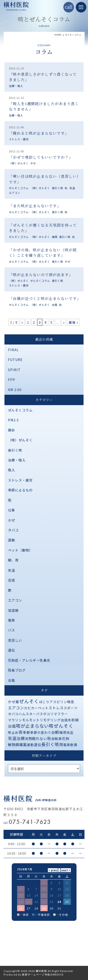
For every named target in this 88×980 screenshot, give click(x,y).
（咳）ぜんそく (19, 163)
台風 (55, 305)
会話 (11, 580)
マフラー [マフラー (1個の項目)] (61, 714)
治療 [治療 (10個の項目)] (21, 738)
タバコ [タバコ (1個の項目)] (13, 714)
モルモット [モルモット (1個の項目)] (31, 720)
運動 (11, 540)
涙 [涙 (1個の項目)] (27, 739)
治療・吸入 (16, 86)
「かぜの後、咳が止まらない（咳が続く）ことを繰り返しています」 (43, 253)
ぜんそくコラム (19, 188)
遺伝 (11, 650)
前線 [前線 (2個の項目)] (75, 720)
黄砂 (11, 430)
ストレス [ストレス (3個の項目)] (56, 708)
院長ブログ (17, 670)
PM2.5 (13, 420)
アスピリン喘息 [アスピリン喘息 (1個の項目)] (62, 702)
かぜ (33, 163)
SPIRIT (14, 370)
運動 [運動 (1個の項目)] (30, 745)
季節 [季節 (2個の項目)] (27, 732)
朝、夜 (13, 560)
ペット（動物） (20, 550)
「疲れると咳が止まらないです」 (39, 133)
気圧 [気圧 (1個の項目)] (70, 732)
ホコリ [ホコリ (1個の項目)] (48, 714)
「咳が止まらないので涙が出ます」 (41, 275)
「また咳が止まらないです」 (35, 206)
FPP (12, 380)
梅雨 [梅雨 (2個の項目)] (63, 732)
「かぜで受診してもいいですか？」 (41, 157)
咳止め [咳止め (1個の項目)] (13, 732)
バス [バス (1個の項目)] (40, 714)
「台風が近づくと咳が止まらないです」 (45, 298)
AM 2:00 (15, 389)
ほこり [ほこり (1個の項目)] (44, 702)
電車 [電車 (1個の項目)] (67, 745)
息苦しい (15, 640)
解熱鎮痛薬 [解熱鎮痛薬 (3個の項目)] (17, 744)
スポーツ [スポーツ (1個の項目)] (71, 708)
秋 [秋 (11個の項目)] (49, 738)
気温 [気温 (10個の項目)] (12, 738)
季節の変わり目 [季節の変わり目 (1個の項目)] (43, 732)
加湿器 (13, 610)
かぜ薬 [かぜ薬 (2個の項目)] (14, 702)
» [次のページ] (64, 322)
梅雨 (55, 237)
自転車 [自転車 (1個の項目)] (57, 739)
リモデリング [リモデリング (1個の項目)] (50, 720)
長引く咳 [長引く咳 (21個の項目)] (50, 744)
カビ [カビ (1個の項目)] (27, 708)
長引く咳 (57, 188)
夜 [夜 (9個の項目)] (21, 732)
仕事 (11, 510)
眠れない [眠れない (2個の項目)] (40, 738)
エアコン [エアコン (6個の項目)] (16, 708)
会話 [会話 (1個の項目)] (64, 720)
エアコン (15, 193)
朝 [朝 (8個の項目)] (57, 732)
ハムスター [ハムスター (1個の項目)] (27, 714)
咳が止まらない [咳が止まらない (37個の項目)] (32, 726)
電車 (11, 620)
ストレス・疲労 (19, 139)
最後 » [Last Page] (73, 322)
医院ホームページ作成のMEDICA (43, 974)
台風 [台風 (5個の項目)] (12, 726)
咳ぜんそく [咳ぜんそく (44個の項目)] (61, 726)
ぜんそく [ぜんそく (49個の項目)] (29, 701)
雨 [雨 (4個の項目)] (61, 745)
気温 (72, 188)
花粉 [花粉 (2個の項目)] (66, 738)
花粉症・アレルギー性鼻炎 (29, 660)
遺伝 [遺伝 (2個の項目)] (38, 745)
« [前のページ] (22, 322)
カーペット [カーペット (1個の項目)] (40, 708)
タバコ (13, 530)
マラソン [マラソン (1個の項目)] (15, 720)
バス (11, 630)
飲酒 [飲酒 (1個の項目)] (74, 745)
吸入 (11, 470)
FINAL (13, 350)
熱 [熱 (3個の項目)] (30, 738)
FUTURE (15, 359)
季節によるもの (20, 490)
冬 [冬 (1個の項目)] (70, 720)
